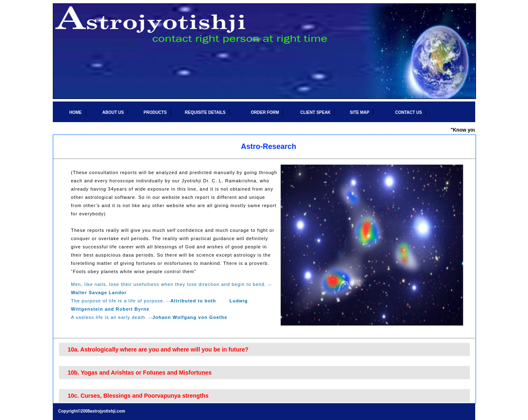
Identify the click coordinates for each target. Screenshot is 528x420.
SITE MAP (359, 112)
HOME (75, 112)
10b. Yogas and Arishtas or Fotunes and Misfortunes (140, 373)
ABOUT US (113, 112)
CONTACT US (409, 112)
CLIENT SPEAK (315, 112)
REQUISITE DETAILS (205, 112)
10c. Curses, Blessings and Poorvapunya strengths (138, 396)
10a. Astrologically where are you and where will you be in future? (158, 349)
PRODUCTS (155, 112)
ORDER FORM (265, 112)
